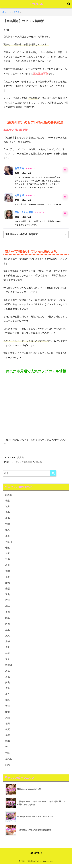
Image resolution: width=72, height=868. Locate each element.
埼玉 (8, 554)
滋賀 (8, 638)
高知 (8, 721)
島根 (8, 679)
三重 (8, 632)
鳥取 (8, 673)
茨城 (8, 572)
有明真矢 (19, 168)
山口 (8, 697)
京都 (8, 644)
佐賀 (8, 733)
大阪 (8, 650)
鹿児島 (20, 458)
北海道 (9, 495)
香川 (8, 709)
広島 (8, 691)
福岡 (8, 727)
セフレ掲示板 (36, 4)
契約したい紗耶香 (24, 212)
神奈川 (9, 542)
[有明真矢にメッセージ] (65, 170)
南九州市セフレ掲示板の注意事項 (22, 234)
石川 (8, 602)
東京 (8, 537)
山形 (8, 519)
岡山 (8, 685)
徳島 (8, 703)
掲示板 (39, 462)
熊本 (8, 745)
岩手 (8, 513)
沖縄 (8, 769)
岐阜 (8, 620)
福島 (8, 531)
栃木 (8, 566)
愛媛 (8, 715)
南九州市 (28, 462)
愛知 (8, 614)
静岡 (8, 626)
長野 (8, 578)
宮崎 (8, 757)
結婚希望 (19, 195)
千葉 (8, 548)
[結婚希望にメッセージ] (65, 197)
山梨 (8, 590)
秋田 (8, 507)
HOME (36, 857)
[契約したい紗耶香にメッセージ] (65, 213)
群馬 (8, 560)
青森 (8, 501)
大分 (8, 751)
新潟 (8, 584)
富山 (8, 596)
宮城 (8, 525)
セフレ (17, 462)
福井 (8, 608)
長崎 (8, 739)
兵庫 (8, 656)
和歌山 (9, 667)
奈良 (8, 661)
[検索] (53, 474)
